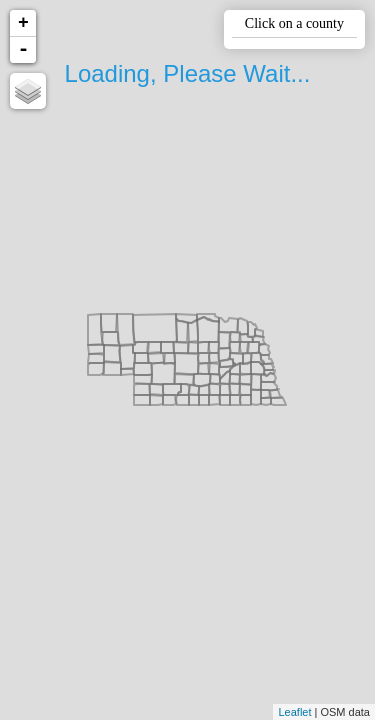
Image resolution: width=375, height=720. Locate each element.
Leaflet (294, 712)
